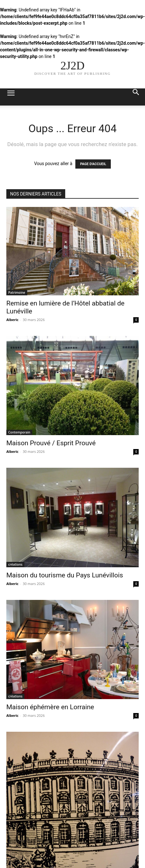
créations (15, 564)
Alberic (12, 320)
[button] (11, 97)
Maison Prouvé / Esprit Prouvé (51, 443)
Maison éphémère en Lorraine (50, 707)
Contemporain (19, 432)
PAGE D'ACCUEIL (93, 164)
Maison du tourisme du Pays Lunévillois (65, 575)
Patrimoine (17, 293)
